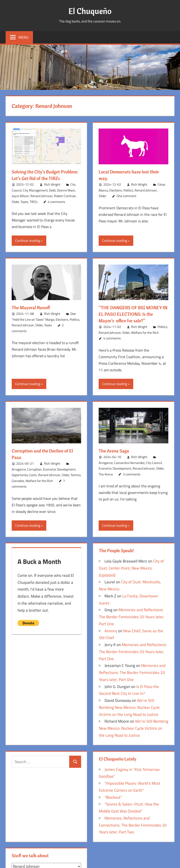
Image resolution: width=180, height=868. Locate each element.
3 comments (132, 474)
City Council (154, 463)
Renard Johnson (41, 196)
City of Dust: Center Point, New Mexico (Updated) (131, 568)
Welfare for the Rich (145, 333)
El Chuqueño (90, 11)
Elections (116, 190)
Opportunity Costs (24, 475)
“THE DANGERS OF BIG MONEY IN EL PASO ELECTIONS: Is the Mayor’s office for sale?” (133, 314)
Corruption (34, 469)
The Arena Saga (114, 451)
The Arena (106, 474)
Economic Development (59, 469)
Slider (15, 202)
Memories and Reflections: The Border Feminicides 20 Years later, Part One (131, 617)
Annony (111, 631)
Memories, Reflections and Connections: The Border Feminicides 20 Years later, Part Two (133, 825)
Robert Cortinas (65, 196)
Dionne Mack (66, 190)
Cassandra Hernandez (129, 463)
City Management (35, 190)
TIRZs (34, 202)
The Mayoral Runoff (31, 307)
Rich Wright (52, 184)
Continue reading (28, 241)
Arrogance (19, 469)
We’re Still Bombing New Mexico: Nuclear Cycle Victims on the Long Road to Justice (129, 707)
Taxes (24, 202)
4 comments (56, 202)
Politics (128, 190)
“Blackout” (113, 797)
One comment (126, 196)
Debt (52, 190)
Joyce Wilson (20, 196)
